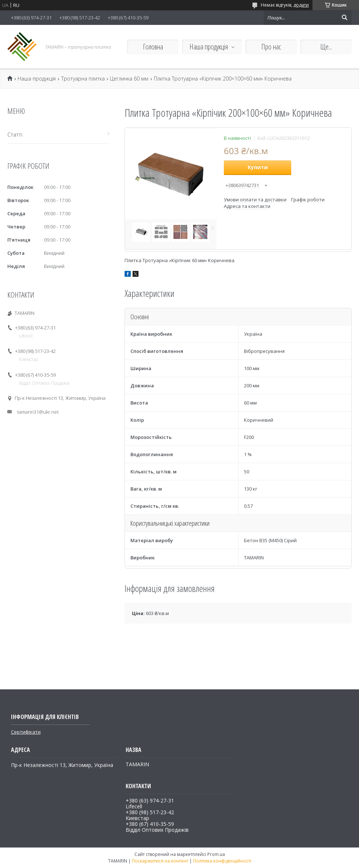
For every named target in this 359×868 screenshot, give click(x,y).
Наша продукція (209, 47)
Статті (15, 135)
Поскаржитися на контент (160, 861)
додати (301, 5)
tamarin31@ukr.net (38, 412)
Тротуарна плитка (83, 79)
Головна (153, 47)
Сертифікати (26, 732)
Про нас (271, 47)
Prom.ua (216, 854)
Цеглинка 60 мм (129, 79)
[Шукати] (344, 18)
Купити (258, 167)
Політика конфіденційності (222, 861)
